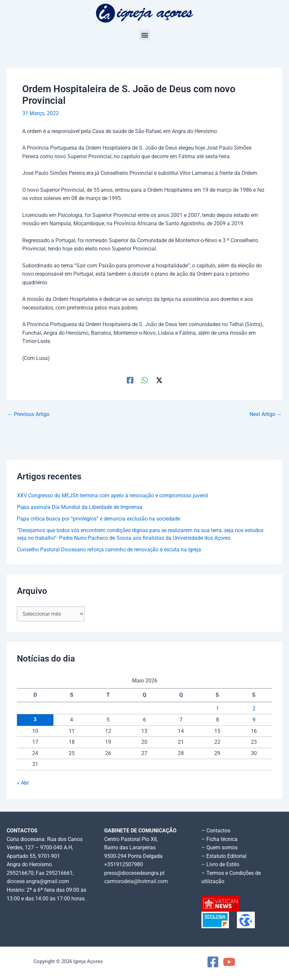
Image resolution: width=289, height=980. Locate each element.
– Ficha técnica (219, 839)
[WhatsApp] (145, 380)
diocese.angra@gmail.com (38, 881)
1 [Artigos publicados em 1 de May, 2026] (217, 709)
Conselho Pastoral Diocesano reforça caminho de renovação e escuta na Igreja (109, 550)
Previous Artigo (28, 415)
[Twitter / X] (159, 380)
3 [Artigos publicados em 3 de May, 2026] (35, 720)
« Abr (23, 783)
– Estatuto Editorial (224, 856)
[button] (144, 35)
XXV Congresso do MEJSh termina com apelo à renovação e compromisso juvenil (112, 496)
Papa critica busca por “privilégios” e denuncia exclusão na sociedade (99, 519)
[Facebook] (130, 380)
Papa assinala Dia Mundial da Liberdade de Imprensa (80, 507)
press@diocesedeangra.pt (134, 873)
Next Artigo (266, 415)
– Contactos (216, 831)
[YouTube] (229, 962)
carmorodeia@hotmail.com (136, 881)
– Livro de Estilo (220, 865)
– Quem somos (219, 848)
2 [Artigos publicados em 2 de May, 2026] (254, 709)
